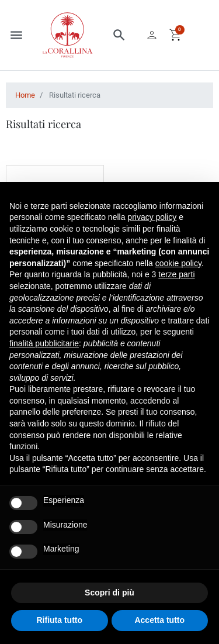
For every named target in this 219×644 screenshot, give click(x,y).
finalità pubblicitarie (44, 343)
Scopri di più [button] (109, 593)
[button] (119, 35)
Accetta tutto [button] (159, 620)
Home (25, 95)
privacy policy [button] (152, 217)
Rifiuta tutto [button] (59, 620)
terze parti (176, 274)
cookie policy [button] (178, 263)
